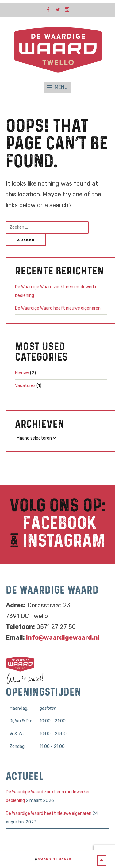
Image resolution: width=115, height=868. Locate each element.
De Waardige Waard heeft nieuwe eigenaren (58, 308)
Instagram (64, 541)
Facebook (59, 523)
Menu (61, 87)
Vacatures (25, 386)
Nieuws (22, 373)
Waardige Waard (55, 859)
